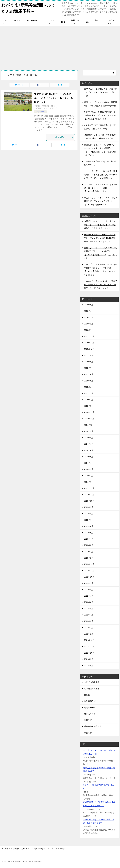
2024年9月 (89, 431)
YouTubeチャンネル (33, 22)
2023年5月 (89, 533)
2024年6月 (89, 450)
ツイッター (17, 22)
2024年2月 (89, 476)
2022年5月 (89, 608)
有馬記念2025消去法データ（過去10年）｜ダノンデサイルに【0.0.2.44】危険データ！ (100, 225)
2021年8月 (89, 665)
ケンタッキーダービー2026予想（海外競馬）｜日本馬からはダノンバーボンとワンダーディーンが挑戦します (101, 175)
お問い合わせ (112, 22)
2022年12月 (89, 564)
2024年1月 (89, 482)
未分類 (87, 695)
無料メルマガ (75, 22)
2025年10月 (89, 349)
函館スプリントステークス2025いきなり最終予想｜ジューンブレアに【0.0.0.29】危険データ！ (101, 251)
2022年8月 (89, 590)
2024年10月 (89, 425)
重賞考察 (88, 733)
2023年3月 (89, 545)
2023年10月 (89, 501)
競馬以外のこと (91, 714)
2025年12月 (89, 336)
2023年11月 (89, 495)
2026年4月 (89, 311)
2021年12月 (89, 640)
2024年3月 (89, 469)
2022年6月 (89, 602)
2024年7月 (89, 444)
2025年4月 (89, 387)
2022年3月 (89, 621)
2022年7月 (89, 596)
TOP (27, 849)
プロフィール (50, 22)
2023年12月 (89, 488)
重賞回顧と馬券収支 (93, 726)
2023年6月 (89, 526)
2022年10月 (89, 577)
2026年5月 (89, 305)
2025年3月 (89, 393)
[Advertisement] (60, 47)
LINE (63, 22)
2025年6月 (89, 374)
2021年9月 (89, 659)
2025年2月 (89, 400)
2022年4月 (89, 615)
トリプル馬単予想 (92, 682)
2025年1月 (89, 406)
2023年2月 (89, 552)
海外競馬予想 (90, 701)
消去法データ (40, 112)
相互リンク (99, 22)
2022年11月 (89, 571)
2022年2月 (89, 628)
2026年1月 (89, 330)
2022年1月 (89, 634)
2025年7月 (89, 368)
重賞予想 (88, 720)
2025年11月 (89, 343)
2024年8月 (89, 438)
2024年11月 (89, 419)
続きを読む (64, 137)
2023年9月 (89, 507)
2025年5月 (89, 381)
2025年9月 (89, 355)
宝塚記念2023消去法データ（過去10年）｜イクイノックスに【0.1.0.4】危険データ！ (54, 98)
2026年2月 (89, 324)
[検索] (99, 73)
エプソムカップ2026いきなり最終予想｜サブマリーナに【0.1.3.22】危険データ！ (101, 92)
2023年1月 (89, 558)
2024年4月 (89, 463)
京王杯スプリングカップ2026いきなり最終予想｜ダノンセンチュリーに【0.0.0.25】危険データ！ (101, 201)
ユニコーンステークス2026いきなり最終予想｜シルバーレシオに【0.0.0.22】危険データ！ (101, 188)
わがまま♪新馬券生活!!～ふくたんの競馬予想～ (29, 8)
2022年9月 (89, 583)
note (87, 22)
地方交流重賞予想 (92, 689)
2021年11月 (89, 646)
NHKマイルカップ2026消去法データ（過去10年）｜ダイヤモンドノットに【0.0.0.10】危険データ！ (101, 115)
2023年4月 (89, 539)
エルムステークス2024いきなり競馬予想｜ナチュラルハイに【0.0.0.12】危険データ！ (101, 285)
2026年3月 (89, 317)
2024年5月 (89, 457)
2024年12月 (89, 412)
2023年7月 (89, 520)
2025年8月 (89, 362)
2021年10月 (89, 653)
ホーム (5, 22)
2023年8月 (89, 514)
